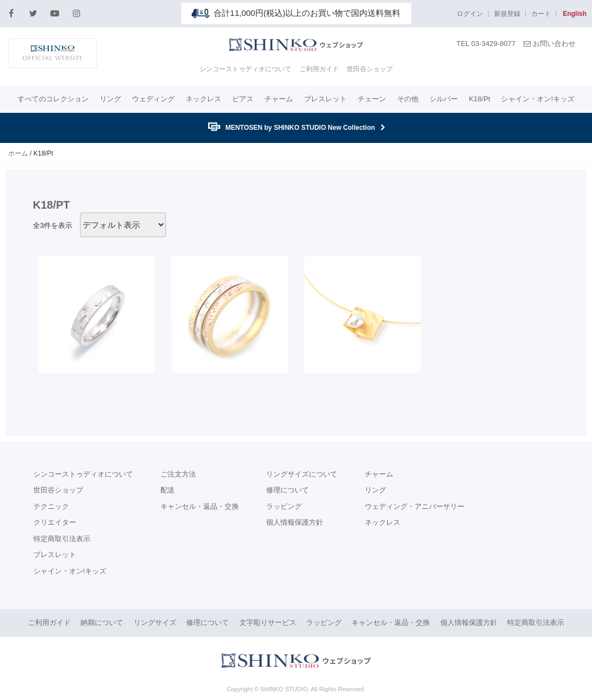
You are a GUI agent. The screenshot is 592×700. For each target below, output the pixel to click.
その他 (408, 99)
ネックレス (203, 99)
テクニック (51, 506)
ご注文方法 (178, 474)
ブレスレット (325, 99)
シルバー (444, 99)
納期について (102, 622)
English (575, 14)
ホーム (18, 153)
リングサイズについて (302, 474)
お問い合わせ (550, 44)
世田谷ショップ (370, 69)
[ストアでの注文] (123, 225)
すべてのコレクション (53, 99)
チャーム (279, 99)
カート (541, 14)
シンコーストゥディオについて (245, 69)
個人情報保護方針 (295, 522)
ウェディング (153, 99)
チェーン (372, 99)
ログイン (470, 14)
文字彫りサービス (268, 622)
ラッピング (284, 506)
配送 (168, 490)
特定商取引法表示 (62, 539)
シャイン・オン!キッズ (538, 99)
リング (110, 99)
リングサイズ (155, 622)
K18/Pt (479, 99)
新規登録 (507, 14)
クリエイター (55, 522)
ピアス (243, 99)
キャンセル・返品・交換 (200, 506)
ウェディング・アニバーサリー (415, 506)
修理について (288, 490)
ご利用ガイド (319, 69)
